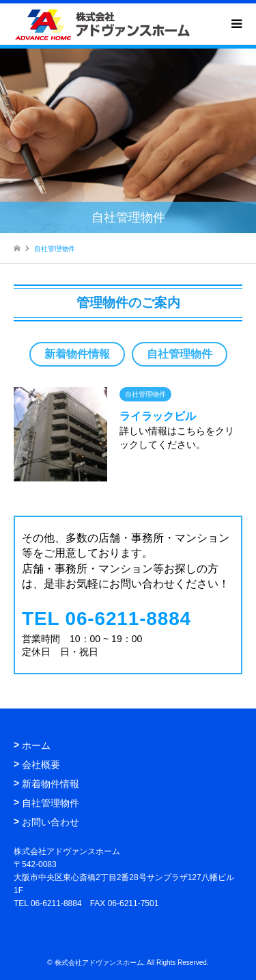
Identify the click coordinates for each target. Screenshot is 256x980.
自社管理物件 (180, 354)
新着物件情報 (77, 354)
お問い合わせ (51, 822)
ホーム (36, 745)
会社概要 (41, 765)
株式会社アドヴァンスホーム (99, 963)
